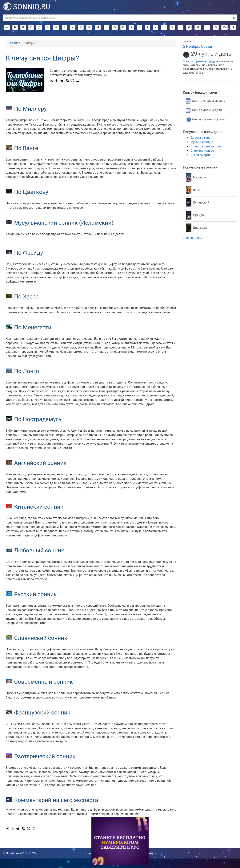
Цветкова (196, 228)
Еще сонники (193, 238)
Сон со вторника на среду (199, 61)
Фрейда (195, 215)
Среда (206, 46)
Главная (14, 43)
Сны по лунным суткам (206, 120)
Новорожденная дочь (206, 146)
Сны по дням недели (204, 110)
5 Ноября (191, 46)
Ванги (194, 190)
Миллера (196, 178)
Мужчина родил (202, 142)
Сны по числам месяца (206, 101)
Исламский (198, 203)
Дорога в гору (200, 138)
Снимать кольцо (202, 151)
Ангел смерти (200, 155)
